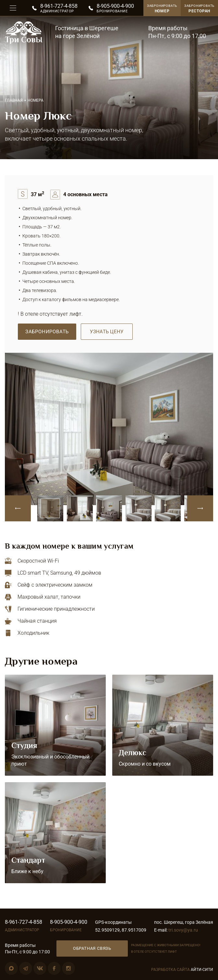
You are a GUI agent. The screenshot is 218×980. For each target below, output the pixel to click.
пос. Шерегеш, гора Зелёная (184, 922)
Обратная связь (92, 948)
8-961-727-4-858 (59, 6)
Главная (14, 100)
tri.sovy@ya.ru (183, 930)
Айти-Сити (202, 970)
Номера (36, 100)
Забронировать (199, 9)
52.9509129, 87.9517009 (121, 930)
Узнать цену (107, 332)
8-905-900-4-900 (115, 6)
